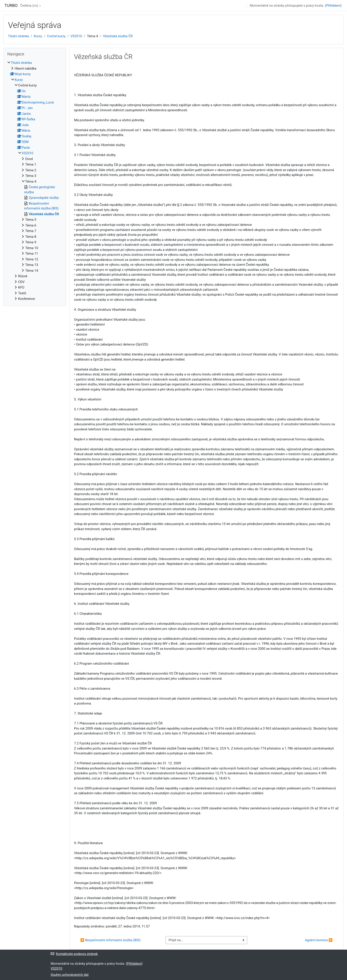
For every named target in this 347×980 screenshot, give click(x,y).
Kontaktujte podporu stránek (74, 954)
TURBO (11, 6)
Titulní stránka (18, 36)
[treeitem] (35, 181)
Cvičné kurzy (56, 36)
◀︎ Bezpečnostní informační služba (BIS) (110, 940)
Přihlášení (333, 6)
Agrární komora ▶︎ (319, 940)
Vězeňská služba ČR (118, 36)
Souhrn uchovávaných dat (70, 975)
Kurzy (38, 36)
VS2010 (76, 36)
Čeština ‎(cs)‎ (29, 6)
